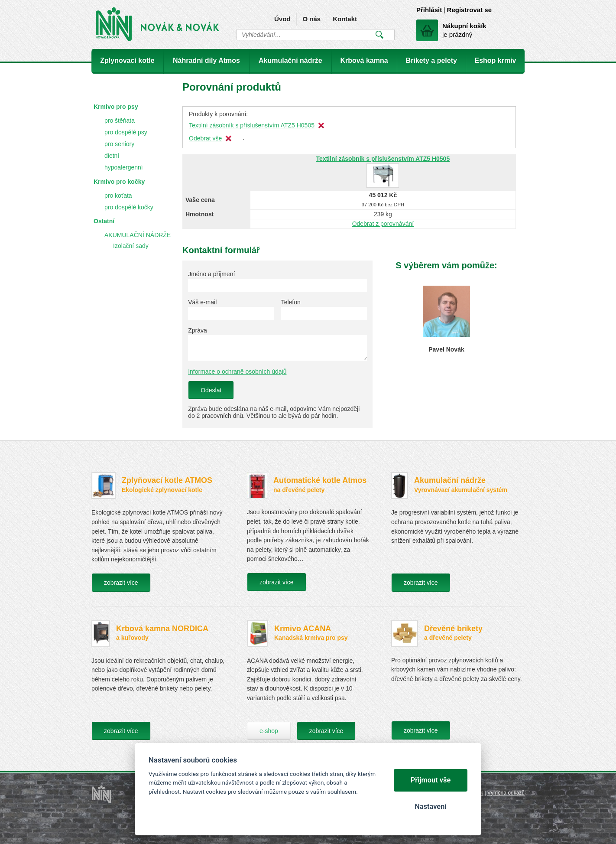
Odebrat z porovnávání (383, 224)
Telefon (291, 302)
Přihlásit (429, 10)
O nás (311, 19)
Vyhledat (379, 35)
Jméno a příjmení (211, 274)
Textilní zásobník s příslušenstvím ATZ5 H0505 (252, 125)
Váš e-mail (202, 302)
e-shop (269, 731)
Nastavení (430, 807)
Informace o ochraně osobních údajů (237, 371)
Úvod (282, 19)
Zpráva (198, 330)
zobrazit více (121, 583)
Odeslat (211, 390)
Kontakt (345, 19)
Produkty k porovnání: (218, 114)
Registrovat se (469, 10)
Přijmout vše (431, 780)
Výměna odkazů (506, 793)
